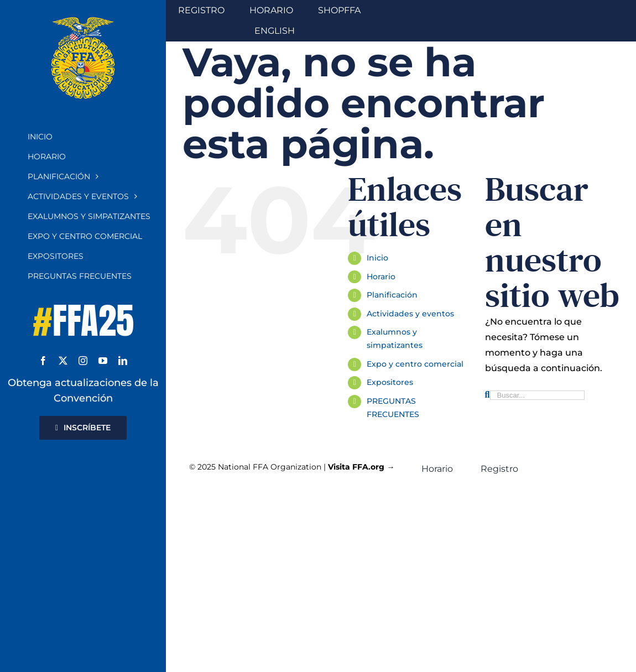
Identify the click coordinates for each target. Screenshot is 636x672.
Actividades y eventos (410, 314)
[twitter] (63, 361)
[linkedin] (123, 361)
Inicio (377, 258)
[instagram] (83, 361)
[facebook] (43, 361)
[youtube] (103, 361)
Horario (381, 277)
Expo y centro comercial (415, 364)
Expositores (390, 382)
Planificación (392, 295)
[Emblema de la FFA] (83, 21)
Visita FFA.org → (361, 467)
